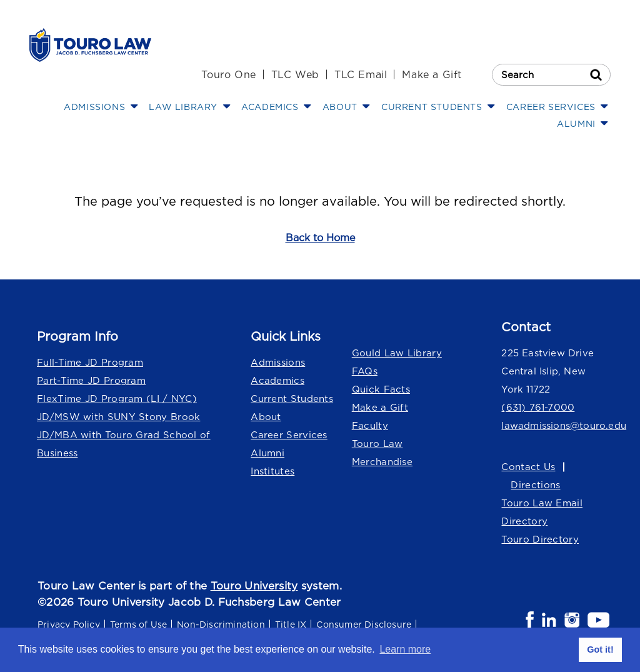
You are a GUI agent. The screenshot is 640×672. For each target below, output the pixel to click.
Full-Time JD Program (90, 362)
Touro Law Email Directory (542, 512)
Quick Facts (381, 389)
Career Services (289, 435)
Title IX (291, 624)
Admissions (278, 362)
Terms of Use (138, 624)
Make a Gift (432, 74)
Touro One (228, 74)
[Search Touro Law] (551, 75)
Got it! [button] (600, 649)
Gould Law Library (397, 353)
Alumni (267, 453)
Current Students (292, 399)
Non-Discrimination (221, 624)
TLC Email (361, 74)
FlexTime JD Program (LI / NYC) (117, 399)
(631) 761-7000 (538, 407)
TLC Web (295, 74)
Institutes (272, 471)
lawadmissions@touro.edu (556, 425)
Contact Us (528, 467)
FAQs (365, 371)
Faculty (370, 425)
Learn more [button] (405, 649)
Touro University (254, 586)
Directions (535, 485)
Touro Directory (540, 539)
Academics (277, 380)
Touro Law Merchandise (382, 453)
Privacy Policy (69, 624)
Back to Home (320, 238)
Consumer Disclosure (364, 624)
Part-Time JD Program (91, 380)
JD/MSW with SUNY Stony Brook (118, 417)
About (266, 417)
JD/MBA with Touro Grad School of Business (124, 444)
